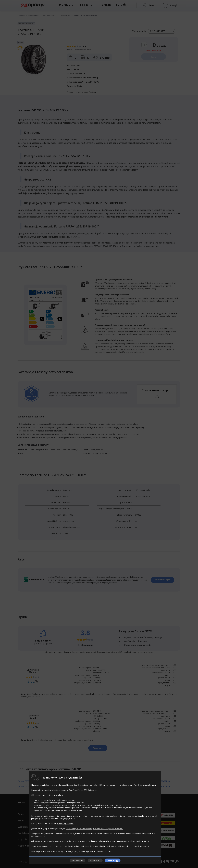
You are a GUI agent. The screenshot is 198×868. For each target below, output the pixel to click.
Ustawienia (78, 860)
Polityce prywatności (65, 824)
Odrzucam (95, 860)
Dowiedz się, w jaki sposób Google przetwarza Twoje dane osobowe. (94, 829)
